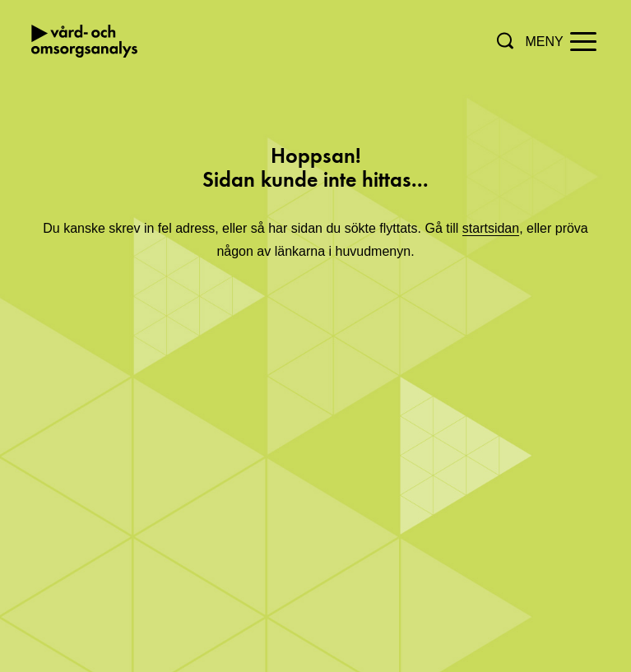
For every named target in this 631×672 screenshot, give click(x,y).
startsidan (491, 228)
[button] (505, 41)
